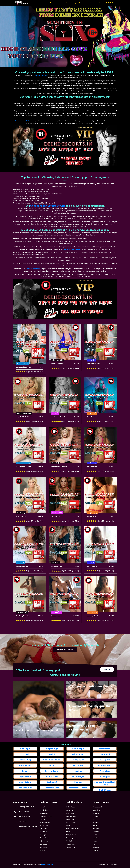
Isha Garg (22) (57, 370)
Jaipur (95, 836)
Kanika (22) (92, 473)
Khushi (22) (21, 523)
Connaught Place (46, 827)
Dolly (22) (56, 573)
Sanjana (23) (92, 523)
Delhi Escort (23, 827)
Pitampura (70, 823)
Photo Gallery (71, 3)
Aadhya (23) (92, 622)
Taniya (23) (92, 423)
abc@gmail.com (24, 822)
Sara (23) (91, 573)
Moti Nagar (44, 858)
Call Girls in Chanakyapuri (73, 249)
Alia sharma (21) (23, 374)
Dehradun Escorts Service (28, 832)
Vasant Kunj (70, 854)
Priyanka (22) (57, 523)
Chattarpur (44, 824)
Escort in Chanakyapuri (34, 269)
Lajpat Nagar (78, 790)
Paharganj (105, 790)
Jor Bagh (43, 846)
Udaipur (96, 861)
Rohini (52, 790)
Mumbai (96, 846)
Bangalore (97, 821)
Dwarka (43, 830)
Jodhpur (96, 840)
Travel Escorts (57, 626)
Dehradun (96, 827)
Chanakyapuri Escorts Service (48, 206)
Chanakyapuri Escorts (42, 75)
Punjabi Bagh (52, 784)
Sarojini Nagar (71, 845)
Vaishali (25, 789)
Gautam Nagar (45, 833)
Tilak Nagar (25, 783)
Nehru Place (105, 785)
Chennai (96, 824)
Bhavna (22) (57, 622)
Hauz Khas (43, 840)
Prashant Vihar (72, 826)
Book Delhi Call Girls (65, 650)
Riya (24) (56, 473)
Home (52, 3)
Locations (83, 3)
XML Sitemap (100, 864)
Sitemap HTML (112, 864)
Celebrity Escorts (22, 626)
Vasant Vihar (71, 857)
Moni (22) (20, 573)
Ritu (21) (55, 423)
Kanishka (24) (22, 622)
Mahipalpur (44, 855)
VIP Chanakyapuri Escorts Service (91, 690)
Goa (94, 830)
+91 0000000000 (24, 817)
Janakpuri (43, 843)
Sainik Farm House (73, 839)
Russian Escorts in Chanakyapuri (37, 731)
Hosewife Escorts (93, 374)
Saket (68, 842)
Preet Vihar (70, 830)
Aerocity (43, 818)
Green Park (44, 836)
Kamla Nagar (78, 784)
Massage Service (93, 626)
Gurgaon (96, 833)
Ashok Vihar (44, 821)
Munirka (43, 861)
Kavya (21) (91, 370)
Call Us (107, 672)
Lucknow (96, 843)
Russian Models (57, 374)
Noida (95, 852)
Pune (95, 855)
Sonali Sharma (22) (24, 423)
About (60, 3)
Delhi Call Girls (111, 3)
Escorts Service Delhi (22, 121)
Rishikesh (96, 858)
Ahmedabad (97, 818)
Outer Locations (96, 3)
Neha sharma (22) (23, 473)
